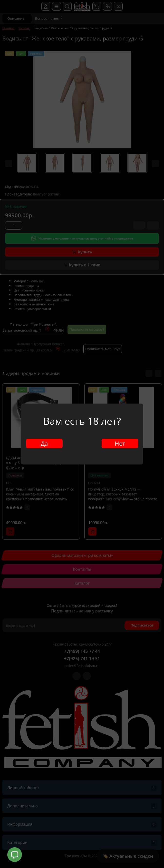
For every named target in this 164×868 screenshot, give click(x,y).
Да (44, 443)
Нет (120, 443)
